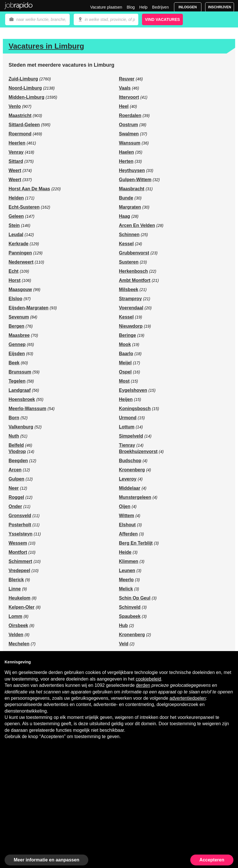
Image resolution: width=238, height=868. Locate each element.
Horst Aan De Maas (29, 189)
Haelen (126, 152)
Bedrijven (160, 7)
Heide (125, 552)
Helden (16, 198)
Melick (126, 589)
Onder (15, 506)
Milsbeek (129, 289)
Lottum (127, 427)
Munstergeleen (135, 497)
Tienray (127, 445)
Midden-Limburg (26, 97)
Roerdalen (130, 115)
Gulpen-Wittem (135, 180)
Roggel (16, 497)
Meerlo (126, 580)
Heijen (126, 399)
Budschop (130, 461)
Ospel (125, 372)
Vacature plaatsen (106, 7)
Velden (16, 635)
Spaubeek (130, 616)
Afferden (128, 534)
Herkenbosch (133, 271)
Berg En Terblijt (136, 543)
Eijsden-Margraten (29, 308)
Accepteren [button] (212, 860)
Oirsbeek (18, 625)
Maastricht (20, 115)
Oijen (125, 506)
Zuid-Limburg (23, 79)
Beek (14, 363)
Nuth (14, 436)
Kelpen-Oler (22, 607)
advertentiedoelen (188, 698)
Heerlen (17, 143)
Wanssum (130, 143)
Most (124, 381)
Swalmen (129, 134)
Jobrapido (19, 6)
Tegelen (17, 381)
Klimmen (129, 561)
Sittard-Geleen (24, 125)
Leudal (16, 235)
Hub (123, 625)
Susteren (129, 262)
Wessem (18, 543)
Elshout (127, 525)
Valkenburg (21, 427)
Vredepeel (19, 571)
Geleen (16, 216)
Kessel (126, 244)
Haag (124, 216)
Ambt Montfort (135, 280)
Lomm (15, 616)
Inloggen (188, 7)
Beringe (127, 335)
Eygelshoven (133, 390)
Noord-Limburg (25, 88)
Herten (126, 161)
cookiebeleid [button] (148, 679)
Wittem (126, 516)
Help (144, 7)
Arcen (15, 470)
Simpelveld (131, 436)
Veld (124, 644)
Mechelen (19, 644)
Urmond (128, 418)
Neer (14, 488)
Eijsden (17, 354)
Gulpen (16, 479)
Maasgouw (20, 289)
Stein (14, 225)
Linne (15, 589)
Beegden (18, 461)
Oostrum (128, 125)
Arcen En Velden (137, 225)
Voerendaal (131, 308)
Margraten (130, 207)
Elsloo (15, 299)
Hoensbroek (22, 399)
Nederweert (21, 262)
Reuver (127, 79)
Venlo (15, 106)
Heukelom (19, 598)
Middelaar (130, 488)
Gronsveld (20, 516)
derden (143, 685)
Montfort (18, 552)
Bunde (126, 198)
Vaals (125, 88)
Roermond (20, 134)
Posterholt (20, 525)
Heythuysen (132, 170)
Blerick (16, 580)
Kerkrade (18, 244)
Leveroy (128, 479)
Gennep (17, 344)
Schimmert (20, 561)
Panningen (20, 253)
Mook (125, 344)
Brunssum (20, 372)
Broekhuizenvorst (138, 451)
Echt (14, 271)
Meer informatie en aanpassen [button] (46, 860)
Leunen (127, 571)
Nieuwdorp (131, 326)
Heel (124, 106)
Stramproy (130, 299)
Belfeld (16, 445)
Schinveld (130, 607)
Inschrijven (220, 7)
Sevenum (19, 317)
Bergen (16, 326)
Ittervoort (129, 97)
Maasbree (19, 335)
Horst (15, 280)
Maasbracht (132, 189)
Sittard (16, 161)
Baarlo (126, 354)
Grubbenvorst (134, 253)
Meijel (125, 363)
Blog (131, 7)
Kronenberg (132, 470)
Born (14, 418)
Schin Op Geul (135, 598)
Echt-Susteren (24, 207)
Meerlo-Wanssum (27, 409)
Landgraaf (20, 390)
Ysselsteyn (21, 534)
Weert (15, 170)
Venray (16, 152)
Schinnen (129, 235)
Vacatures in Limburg (46, 46)
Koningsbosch (135, 409)
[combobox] (106, 19)
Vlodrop (17, 451)
